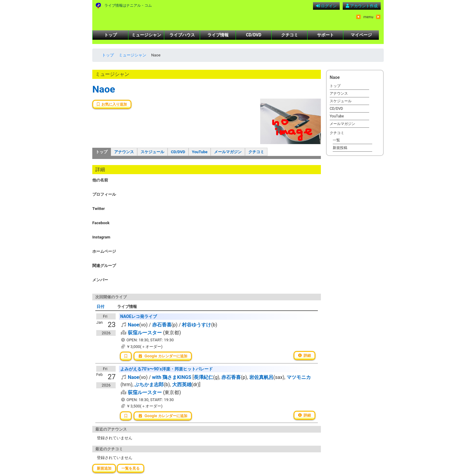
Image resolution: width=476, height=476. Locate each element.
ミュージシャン (146, 35)
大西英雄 (182, 385)
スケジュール (152, 152)
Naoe (104, 89)
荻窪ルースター (145, 333)
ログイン (326, 6)
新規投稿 (340, 148)
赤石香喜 (162, 325)
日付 (100, 307)
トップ (110, 35)
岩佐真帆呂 (261, 377)
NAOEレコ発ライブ (139, 316)
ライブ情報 (218, 35)
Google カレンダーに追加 (163, 356)
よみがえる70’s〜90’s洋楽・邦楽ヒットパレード (167, 369)
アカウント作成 (362, 6)
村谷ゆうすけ (196, 325)
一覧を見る (131, 468)
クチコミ (290, 35)
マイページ (361, 35)
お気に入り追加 (112, 104)
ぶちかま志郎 (149, 385)
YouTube (200, 152)
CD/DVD (254, 35)
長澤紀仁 (203, 377)
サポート (325, 35)
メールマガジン (228, 152)
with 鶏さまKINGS (172, 377)
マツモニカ (299, 377)
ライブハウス (182, 35)
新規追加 (104, 468)
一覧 (336, 140)
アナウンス (124, 152)
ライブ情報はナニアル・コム (128, 5)
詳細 (304, 356)
